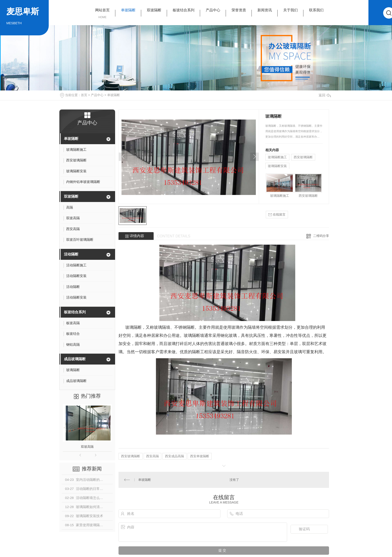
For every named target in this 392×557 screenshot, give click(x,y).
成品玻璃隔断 (75, 359)
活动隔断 (71, 254)
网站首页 (102, 10)
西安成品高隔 (174, 456)
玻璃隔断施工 (277, 157)
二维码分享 (321, 236)
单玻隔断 (128, 10)
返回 (325, 95)
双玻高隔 (87, 447)
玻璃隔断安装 (277, 166)
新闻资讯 (265, 10)
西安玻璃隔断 (303, 157)
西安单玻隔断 (200, 456)
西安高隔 (152, 456)
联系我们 (316, 10)
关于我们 (290, 10)
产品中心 (213, 10)
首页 (84, 95)
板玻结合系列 (184, 10)
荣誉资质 (239, 10)
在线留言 (277, 215)
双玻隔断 (154, 10)
